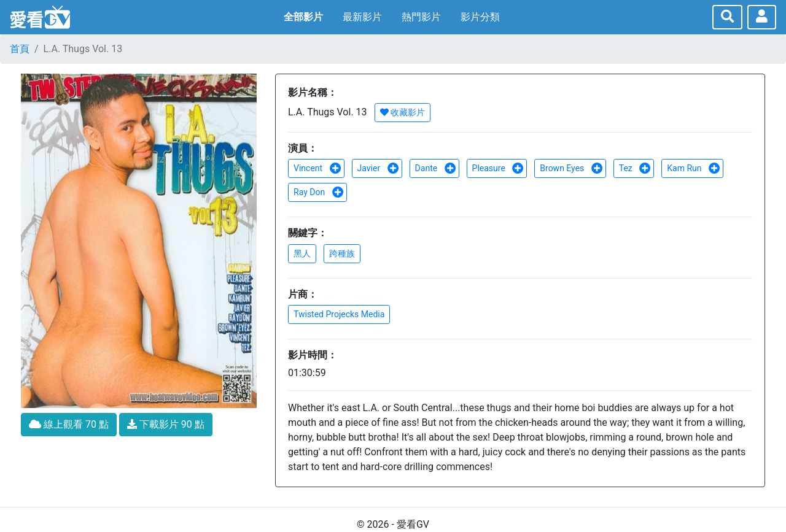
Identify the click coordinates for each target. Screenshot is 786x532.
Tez (635, 168)
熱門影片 (421, 17)
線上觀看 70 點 (69, 424)
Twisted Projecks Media (339, 314)
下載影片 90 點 (166, 424)
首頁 (20, 49)
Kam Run (694, 168)
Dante (436, 168)
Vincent (317, 168)
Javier (378, 168)
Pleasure (498, 168)
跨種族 (342, 253)
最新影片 (362, 17)
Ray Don (319, 192)
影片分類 (480, 17)
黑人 (302, 253)
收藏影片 (403, 112)
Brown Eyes (571, 168)
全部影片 (303, 17)
